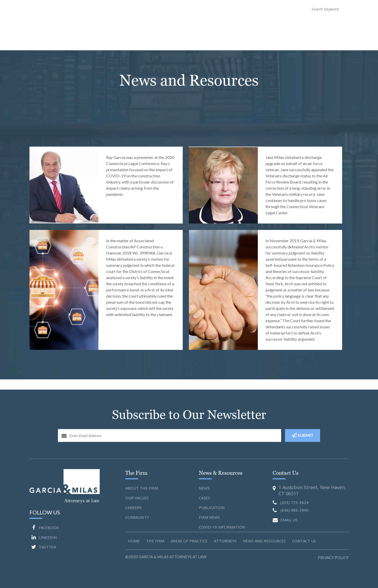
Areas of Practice (189, 541)
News (204, 488)
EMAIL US (285, 520)
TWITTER (43, 547)
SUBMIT (303, 435)
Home (151, 23)
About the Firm (142, 488)
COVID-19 (300, 23)
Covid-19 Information (222, 527)
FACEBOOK (44, 528)
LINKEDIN (43, 537)
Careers (134, 508)
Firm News (209, 517)
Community (137, 517)
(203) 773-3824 (234, 9)
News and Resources (268, 23)
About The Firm (175, 23)
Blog (318, 23)
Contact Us (338, 23)
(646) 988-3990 (275, 9)
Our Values (137, 498)
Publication (212, 508)
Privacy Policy (333, 557)
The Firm (155, 541)
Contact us (304, 541)
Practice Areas (207, 23)
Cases (204, 498)
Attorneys (235, 23)
